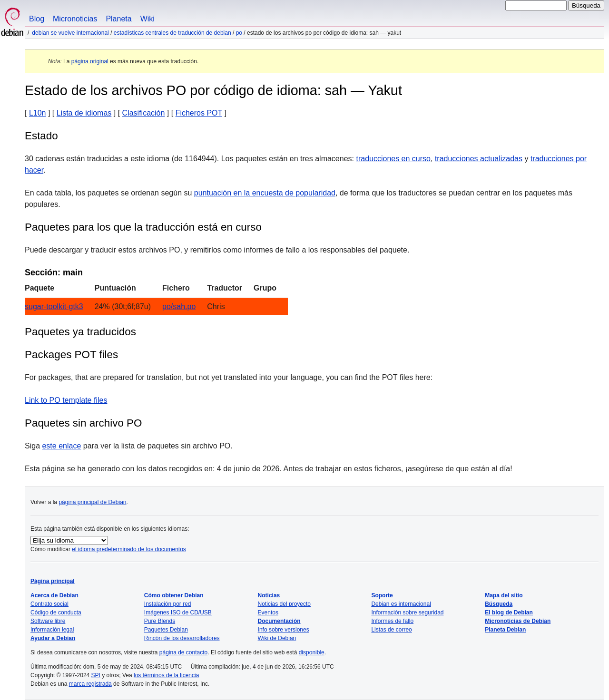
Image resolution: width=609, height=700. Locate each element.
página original (90, 61)
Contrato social (49, 604)
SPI (96, 675)
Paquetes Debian (166, 630)
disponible (312, 652)
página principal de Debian (92, 502)
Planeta (118, 19)
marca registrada (90, 684)
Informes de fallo (392, 621)
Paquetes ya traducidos (80, 332)
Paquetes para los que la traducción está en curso (143, 227)
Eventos (268, 612)
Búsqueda (499, 604)
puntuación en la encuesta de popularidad (265, 193)
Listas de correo (391, 630)
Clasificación (144, 113)
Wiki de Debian (277, 638)
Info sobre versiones (284, 630)
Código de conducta (56, 612)
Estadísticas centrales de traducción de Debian (172, 33)
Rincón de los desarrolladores (182, 638)
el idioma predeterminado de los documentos (129, 549)
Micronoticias (75, 19)
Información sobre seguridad (407, 612)
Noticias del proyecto (284, 604)
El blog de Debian (509, 612)
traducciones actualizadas (479, 159)
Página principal (53, 581)
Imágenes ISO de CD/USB (178, 612)
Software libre (48, 621)
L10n (38, 113)
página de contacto (183, 652)
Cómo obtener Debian (174, 595)
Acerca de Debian (54, 595)
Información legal (52, 630)
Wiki (147, 19)
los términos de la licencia (166, 675)
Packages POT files (71, 355)
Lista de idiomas (84, 113)
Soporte (382, 595)
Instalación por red (168, 604)
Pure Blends (160, 621)
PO (239, 33)
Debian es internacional (401, 604)
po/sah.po (179, 306)
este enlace (61, 446)
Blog (37, 19)
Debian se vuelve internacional (70, 33)
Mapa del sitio (504, 595)
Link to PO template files (66, 400)
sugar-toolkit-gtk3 (54, 306)
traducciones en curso (393, 159)
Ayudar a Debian (53, 638)
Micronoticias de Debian (518, 621)
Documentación (279, 621)
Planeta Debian (505, 630)
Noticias (269, 595)
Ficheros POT (199, 113)
